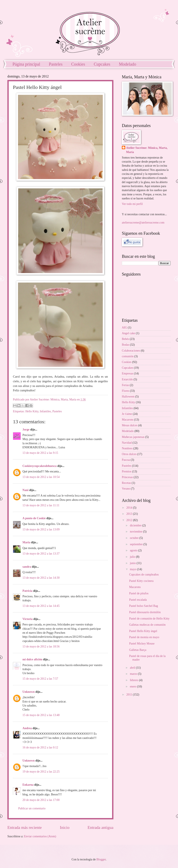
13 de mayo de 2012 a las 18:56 (41, 647)
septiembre (137, 544)
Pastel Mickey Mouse (142, 644)
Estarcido (127, 379)
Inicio (65, 827)
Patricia (27, 591)
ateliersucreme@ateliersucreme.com (143, 223)
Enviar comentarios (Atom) (40, 836)
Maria (26, 542)
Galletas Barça (138, 650)
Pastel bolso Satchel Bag (143, 606)
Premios (127, 471)
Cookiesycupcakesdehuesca (40, 466)
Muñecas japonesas (133, 437)
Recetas (126, 483)
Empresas (128, 373)
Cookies (78, 64)
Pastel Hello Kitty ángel (143, 631)
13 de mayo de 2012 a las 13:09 (41, 529)
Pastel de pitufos (139, 593)
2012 (130, 520)
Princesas (127, 477)
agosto (134, 550)
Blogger (101, 859)
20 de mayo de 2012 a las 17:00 (41, 800)
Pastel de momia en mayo (144, 637)
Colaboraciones (131, 351)
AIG (124, 328)
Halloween (128, 397)
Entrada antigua (100, 827)
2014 (130, 508)
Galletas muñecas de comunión (147, 625)
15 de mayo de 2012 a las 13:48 (41, 715)
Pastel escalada (138, 600)
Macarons (128, 420)
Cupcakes (102, 64)
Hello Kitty (32, 411)
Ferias (125, 385)
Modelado (128, 431)
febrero (134, 680)
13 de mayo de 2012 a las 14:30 (41, 578)
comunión (128, 356)
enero (133, 687)
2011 (130, 695)
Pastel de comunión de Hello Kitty (149, 619)
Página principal (26, 64)
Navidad (127, 443)
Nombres (127, 448)
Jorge (26, 430)
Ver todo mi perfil (132, 204)
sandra (27, 567)
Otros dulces (129, 454)
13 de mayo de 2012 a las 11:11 (41, 505)
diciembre (136, 525)
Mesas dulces (130, 425)
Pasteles (56, 64)
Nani (25, 490)
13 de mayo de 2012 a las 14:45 (41, 606)
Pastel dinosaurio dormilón (145, 612)
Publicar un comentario (32, 808)
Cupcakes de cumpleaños (144, 575)
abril (133, 668)
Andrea (27, 728)
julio (133, 557)
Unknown (29, 692)
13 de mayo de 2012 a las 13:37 (41, 554)
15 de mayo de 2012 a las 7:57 (40, 679)
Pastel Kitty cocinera (141, 581)
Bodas (126, 345)
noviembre (136, 532)
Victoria (28, 619)
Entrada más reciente (25, 827)
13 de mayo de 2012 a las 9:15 (40, 453)
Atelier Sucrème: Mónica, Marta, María (147, 150)
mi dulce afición (32, 659)
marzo (134, 674)
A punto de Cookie (34, 518)
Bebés (125, 339)
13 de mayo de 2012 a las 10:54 (41, 477)
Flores (126, 391)
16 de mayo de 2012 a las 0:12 (40, 747)
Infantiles (45, 411)
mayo (133, 569)
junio (133, 563)
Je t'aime (127, 414)
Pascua (126, 460)
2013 (130, 514)
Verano (126, 489)
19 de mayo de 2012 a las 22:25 (41, 772)
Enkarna (28, 785)
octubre (135, 538)
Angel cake (128, 333)
